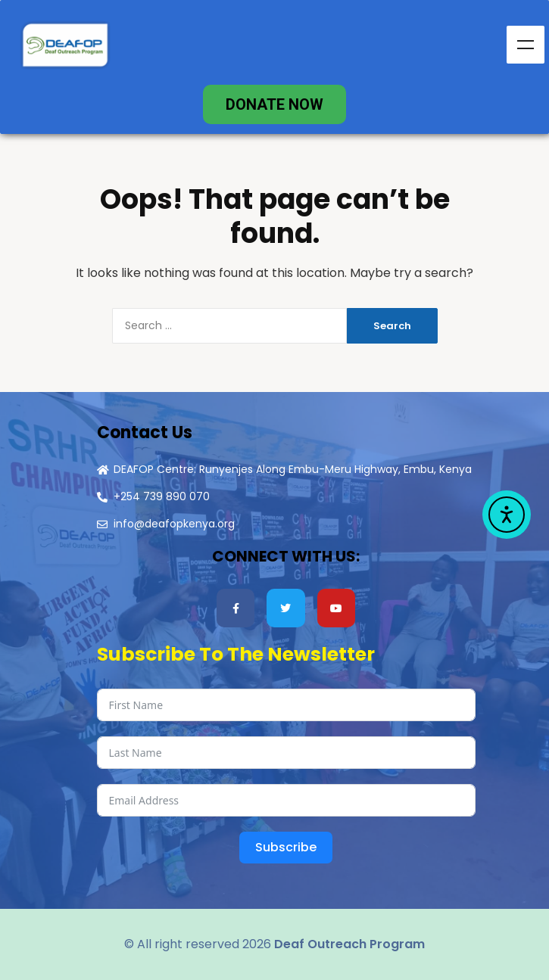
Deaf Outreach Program (349, 944)
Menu (526, 45)
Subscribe (286, 847)
